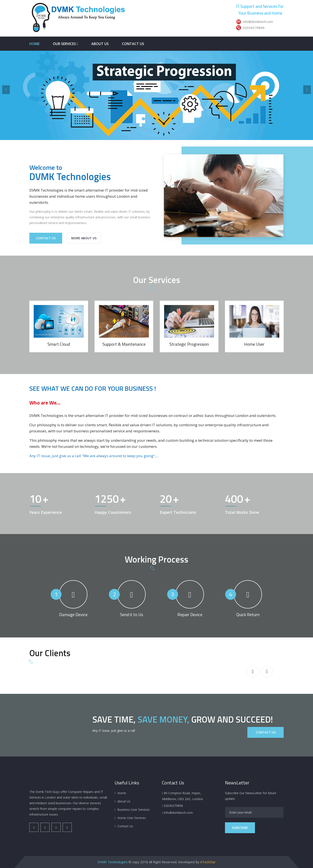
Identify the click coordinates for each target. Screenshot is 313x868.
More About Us (84, 238)
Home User (254, 344)
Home (34, 44)
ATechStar (208, 862)
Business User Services (134, 810)
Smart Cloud (59, 344)
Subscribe (240, 828)
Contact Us (133, 44)
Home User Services (132, 818)
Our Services (65, 44)
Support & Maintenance (124, 344)
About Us (100, 44)
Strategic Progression (189, 344)
